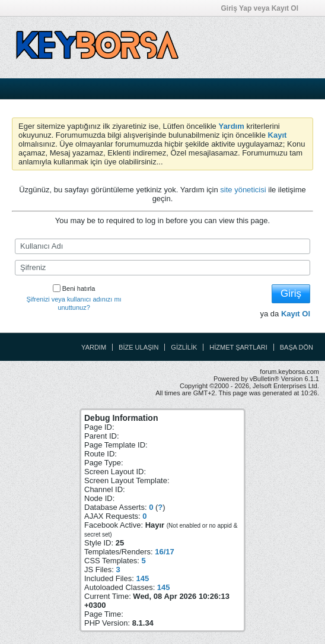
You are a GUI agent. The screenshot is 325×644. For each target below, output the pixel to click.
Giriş (291, 294)
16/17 (165, 552)
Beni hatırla (74, 288)
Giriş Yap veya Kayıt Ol (263, 8)
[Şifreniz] (162, 268)
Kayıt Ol (296, 314)
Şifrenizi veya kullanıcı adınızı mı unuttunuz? (74, 303)
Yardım (94, 347)
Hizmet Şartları (238, 347)
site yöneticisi (243, 190)
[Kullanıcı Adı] (162, 246)
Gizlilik (184, 347)
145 (142, 578)
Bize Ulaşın (138, 347)
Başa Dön (297, 347)
